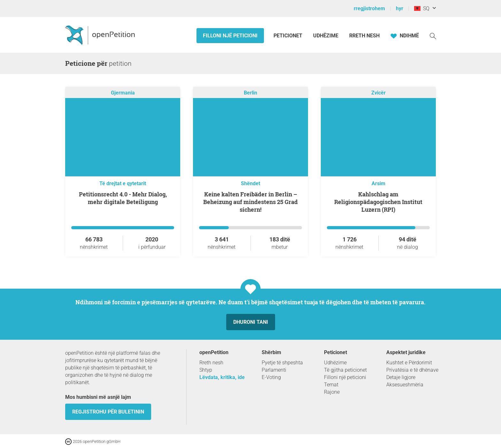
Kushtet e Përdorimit (409, 363)
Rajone (332, 392)
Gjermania (123, 93)
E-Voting (271, 377)
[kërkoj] (433, 36)
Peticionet (289, 36)
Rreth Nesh (364, 36)
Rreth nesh (211, 363)
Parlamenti (274, 370)
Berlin (250, 93)
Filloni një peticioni (230, 36)
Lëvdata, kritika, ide (222, 377)
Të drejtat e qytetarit (123, 183)
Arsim (378, 183)
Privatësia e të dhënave (412, 370)
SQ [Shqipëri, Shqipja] (422, 8)
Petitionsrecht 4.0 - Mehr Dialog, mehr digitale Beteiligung (123, 198)
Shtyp (206, 370)
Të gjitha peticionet (345, 370)
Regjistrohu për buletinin (108, 412)
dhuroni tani (251, 322)
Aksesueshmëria (405, 385)
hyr (400, 8)
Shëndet (250, 183)
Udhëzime (326, 36)
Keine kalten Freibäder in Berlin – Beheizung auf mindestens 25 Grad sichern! (250, 202)
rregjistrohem (369, 8)
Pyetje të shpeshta (282, 363)
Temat (331, 385)
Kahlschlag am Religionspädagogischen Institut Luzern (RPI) (378, 202)
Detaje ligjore (401, 377)
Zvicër (378, 93)
